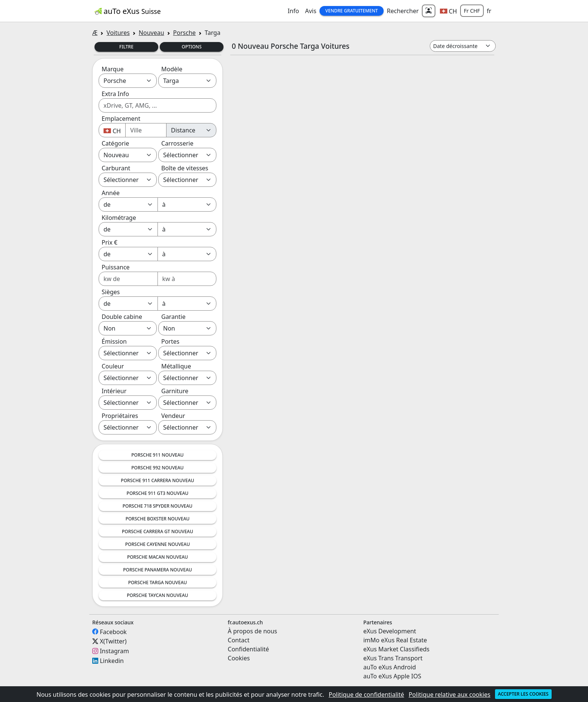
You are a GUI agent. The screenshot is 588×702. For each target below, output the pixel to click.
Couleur (113, 366)
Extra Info (115, 94)
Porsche (184, 33)
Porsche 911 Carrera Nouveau (157, 480)
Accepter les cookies (523, 694)
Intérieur (114, 391)
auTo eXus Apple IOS (392, 676)
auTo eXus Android (390, 667)
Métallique (176, 366)
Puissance (116, 267)
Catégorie (115, 143)
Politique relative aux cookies (450, 694)
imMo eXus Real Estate (395, 640)
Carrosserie (177, 143)
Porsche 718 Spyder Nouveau (157, 506)
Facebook (113, 631)
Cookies (239, 658)
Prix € (109, 242)
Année (111, 193)
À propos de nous (252, 631)
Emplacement (121, 119)
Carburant (116, 168)
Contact (238, 640)
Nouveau (151, 33)
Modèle (172, 69)
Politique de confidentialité (366, 694)
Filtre (126, 47)
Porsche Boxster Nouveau (158, 519)
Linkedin (112, 661)
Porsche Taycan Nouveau (157, 595)
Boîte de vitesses (185, 168)
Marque (113, 69)
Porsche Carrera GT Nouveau (157, 531)
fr (489, 11)
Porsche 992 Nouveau (157, 468)
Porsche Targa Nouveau (158, 582)
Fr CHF (472, 11)
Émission (114, 341)
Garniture (175, 391)
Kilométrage (119, 218)
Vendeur (173, 416)
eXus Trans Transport (393, 658)
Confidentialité (248, 649)
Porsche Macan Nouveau (157, 557)
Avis (310, 11)
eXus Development (390, 631)
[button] (448, 11)
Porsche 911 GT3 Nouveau (158, 493)
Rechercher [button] (403, 11)
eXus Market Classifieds (397, 649)
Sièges (111, 292)
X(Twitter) (113, 641)
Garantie (173, 317)
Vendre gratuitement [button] (352, 11)
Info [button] (293, 11)
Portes (170, 341)
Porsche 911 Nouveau (157, 455)
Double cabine (122, 317)
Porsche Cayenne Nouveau (158, 544)
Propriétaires (120, 416)
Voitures (118, 33)
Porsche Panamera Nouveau (157, 570)
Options (191, 47)
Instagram (114, 651)
